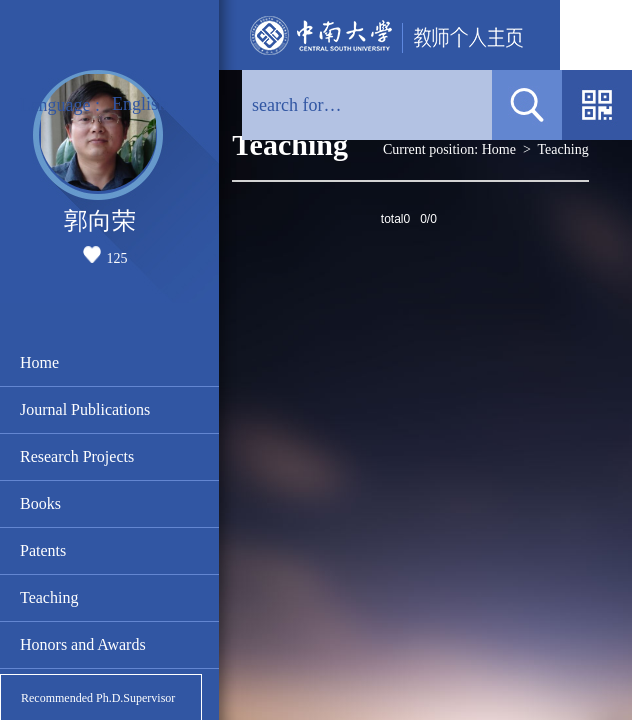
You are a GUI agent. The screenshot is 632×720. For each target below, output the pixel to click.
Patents (43, 550)
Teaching (49, 597)
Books (40, 503)
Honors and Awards (83, 644)
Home (39, 362)
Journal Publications (85, 409)
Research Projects (77, 456)
